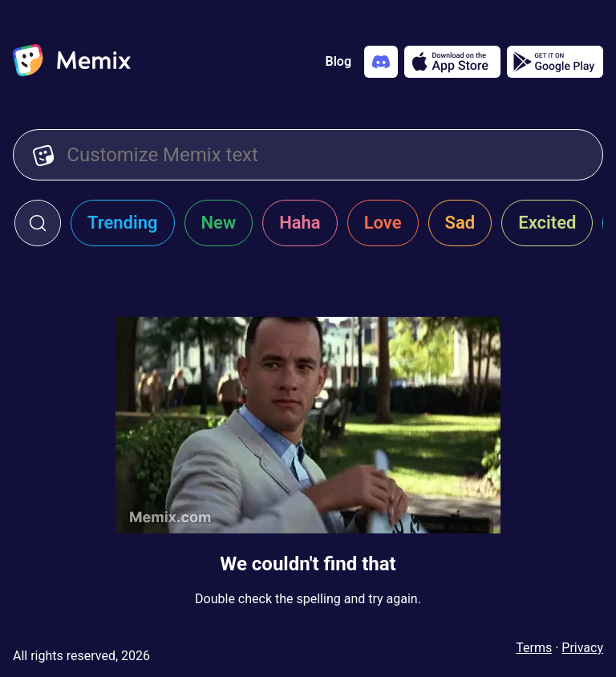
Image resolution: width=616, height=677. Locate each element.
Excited (547, 223)
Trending (123, 223)
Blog (338, 61)
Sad (460, 223)
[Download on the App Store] (452, 62)
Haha (300, 223)
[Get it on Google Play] (555, 62)
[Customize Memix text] (325, 155)
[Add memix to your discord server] (381, 62)
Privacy (582, 648)
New (219, 223)
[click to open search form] (38, 223)
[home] (72, 62)
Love (383, 223)
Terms (534, 648)
